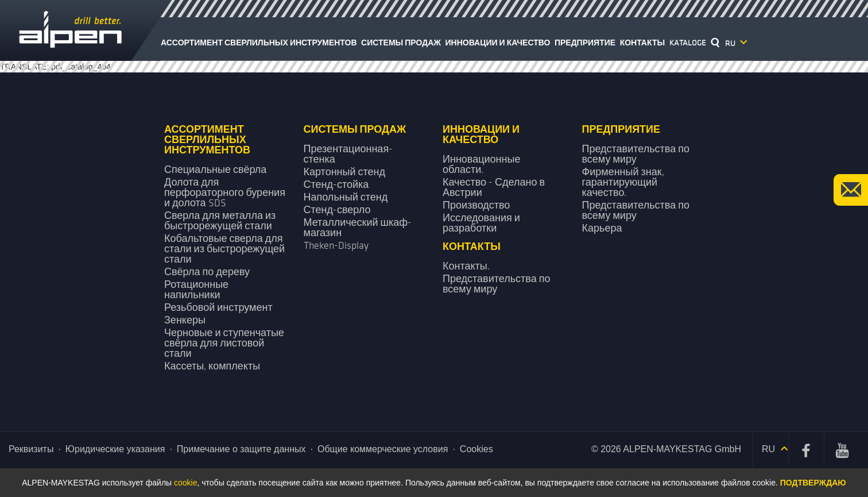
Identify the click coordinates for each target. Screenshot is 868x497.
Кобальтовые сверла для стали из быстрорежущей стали (224, 249)
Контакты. (466, 266)
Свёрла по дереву (207, 272)
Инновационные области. (481, 165)
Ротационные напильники (196, 290)
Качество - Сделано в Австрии (494, 188)
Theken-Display (336, 246)
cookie (185, 483)
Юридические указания (115, 449)
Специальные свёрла (215, 170)
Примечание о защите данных (241, 449)
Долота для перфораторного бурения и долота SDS (225, 193)
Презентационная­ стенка (348, 154)
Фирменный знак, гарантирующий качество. (623, 182)
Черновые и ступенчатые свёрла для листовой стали (224, 343)
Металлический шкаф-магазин (358, 228)
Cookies (476, 449)
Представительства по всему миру (636, 154)
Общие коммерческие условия (383, 449)
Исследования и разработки (481, 223)
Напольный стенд (346, 197)
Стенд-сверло (337, 210)
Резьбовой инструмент (218, 308)
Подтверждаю (813, 483)
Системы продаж (401, 43)
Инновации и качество (498, 43)
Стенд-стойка (336, 185)
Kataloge (688, 43)
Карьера (602, 228)
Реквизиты (31, 449)
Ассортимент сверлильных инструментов (259, 43)
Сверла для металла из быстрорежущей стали (220, 221)
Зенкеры (185, 320)
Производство (476, 205)
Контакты (642, 43)
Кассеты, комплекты (212, 366)
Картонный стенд (345, 172)
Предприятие (585, 43)
